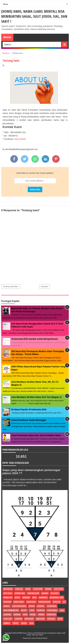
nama (28, 589)
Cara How (38, 589)
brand (48, 589)
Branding (8, 589)
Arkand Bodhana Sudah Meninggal (29, 420)
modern (7, 602)
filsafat (55, 593)
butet (24, 610)
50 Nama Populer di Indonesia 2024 (29, 409)
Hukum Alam (33, 593)
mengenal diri (57, 597)
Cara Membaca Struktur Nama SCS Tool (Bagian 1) (36, 397)
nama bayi (31, 602)
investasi (51, 615)
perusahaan (45, 602)
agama (45, 593)
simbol (7, 623)
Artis (17, 597)
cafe (32, 610)
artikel (41, 606)
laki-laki (8, 619)
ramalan (8, 597)
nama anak (19, 602)
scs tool (8, 593)
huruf (41, 615)
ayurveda (52, 606)
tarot (16, 623)
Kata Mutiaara (19, 606)
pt (64, 602)
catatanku (52, 610)
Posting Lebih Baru (11, 286)
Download (20, 593)
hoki (25, 615)
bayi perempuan (11, 610)
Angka (7, 606)
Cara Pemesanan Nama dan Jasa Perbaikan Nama (36, 435)
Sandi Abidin (20, 139)
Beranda (45, 286)
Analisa (19, 589)
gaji (62, 610)
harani (17, 615)
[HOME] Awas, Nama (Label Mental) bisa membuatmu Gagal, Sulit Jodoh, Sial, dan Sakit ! (34, 16)
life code (59, 589)
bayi (34, 597)
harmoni (43, 597)
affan (32, 606)
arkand (26, 597)
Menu (7, 37)
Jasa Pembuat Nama (40, 638)
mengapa (40, 619)
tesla (24, 623)
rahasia (51, 619)
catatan (41, 610)
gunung (7, 615)
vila (31, 623)
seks (60, 619)
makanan (29, 619)
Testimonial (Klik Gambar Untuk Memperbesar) (35, 339)
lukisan (18, 619)
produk (57, 602)
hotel (33, 615)
